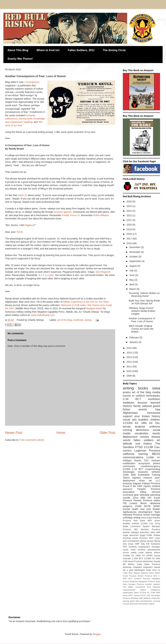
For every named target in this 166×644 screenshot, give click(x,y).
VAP (141, 598)
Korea (157, 556)
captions (157, 584)
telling (143, 492)
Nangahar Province (147, 581)
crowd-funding (153, 469)
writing (88, 320)
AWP (137, 544)
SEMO (157, 506)
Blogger (97, 634)
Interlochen (148, 561)
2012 (129, 362)
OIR (148, 595)
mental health (131, 509)
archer (147, 515)
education (145, 532)
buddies (143, 420)
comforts (133, 547)
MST (151, 538)
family (137, 406)
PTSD (139, 447)
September (135, 261)
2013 (129, 357)
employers (156, 598)
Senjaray (135, 598)
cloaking (28, 122)
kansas (150, 541)
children (155, 420)
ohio (125, 544)
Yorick (20, 232)
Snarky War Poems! (20, 59)
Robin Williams (101, 215)
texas (131, 544)
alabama (147, 598)
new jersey (134, 604)
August (133, 266)
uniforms (155, 427)
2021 (129, 220)
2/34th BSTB (143, 506)
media (156, 392)
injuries (147, 486)
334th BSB (129, 475)
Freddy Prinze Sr (71, 215)
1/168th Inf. (153, 457)
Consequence (32, 82)
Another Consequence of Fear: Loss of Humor (142, 320)
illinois (143, 503)
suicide (127, 498)
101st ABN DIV (142, 498)
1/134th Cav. (147, 524)
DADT (158, 573)
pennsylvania (154, 550)
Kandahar (155, 544)
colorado (127, 559)
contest (133, 503)
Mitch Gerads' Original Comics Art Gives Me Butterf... (141, 329)
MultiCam (134, 581)
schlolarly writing (132, 518)
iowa (156, 388)
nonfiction (78, 320)
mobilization (129, 463)
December (135, 247)
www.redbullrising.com (43, 315)
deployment (130, 437)
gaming (126, 601)
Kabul (150, 518)
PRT (125, 547)
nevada (126, 604)
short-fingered (103, 272)
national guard (151, 406)
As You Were (102, 302)
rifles (153, 532)
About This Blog (18, 50)
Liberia (137, 595)
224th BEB (155, 593)
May (132, 280)
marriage (155, 515)
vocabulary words (147, 433)
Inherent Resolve (142, 579)
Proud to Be (129, 486)
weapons (128, 506)
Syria (125, 584)
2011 (129, 367)
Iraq (158, 409)
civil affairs (128, 587)
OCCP (143, 595)
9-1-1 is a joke (46, 275)
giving (143, 541)
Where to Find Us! (48, 50)
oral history (144, 444)
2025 (129, 202)
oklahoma (155, 503)
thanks (138, 460)
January (134, 342)
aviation (149, 584)
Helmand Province (133, 515)
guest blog (135, 601)
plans (136, 593)
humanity (30, 115)
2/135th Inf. (149, 559)
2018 (129, 234)
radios (157, 500)
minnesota (154, 413)
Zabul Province (152, 564)
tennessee (143, 604)
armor (157, 521)
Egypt (143, 535)
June (132, 275)
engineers (148, 567)
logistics (137, 478)
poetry (127, 392)
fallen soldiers (144, 440)
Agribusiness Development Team (141, 512)
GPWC (150, 556)
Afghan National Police (144, 573)
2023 (129, 211)
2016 (129, 243)
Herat (125, 595)
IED (136, 529)
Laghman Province (147, 451)
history (156, 416)
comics (127, 451)
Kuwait (157, 561)
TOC (146, 460)
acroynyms (144, 463)
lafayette (157, 587)
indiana (135, 524)
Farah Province (130, 576)
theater (156, 509)
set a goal (128, 570)
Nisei (158, 581)
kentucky (127, 483)
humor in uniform (134, 396)
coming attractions (136, 430)
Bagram (137, 483)
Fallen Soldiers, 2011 (81, 50)
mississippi (129, 472)
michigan (156, 547)
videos (157, 553)
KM (148, 544)
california (128, 454)
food (149, 587)
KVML (149, 535)
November (135, 252)
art (158, 440)
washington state (143, 570)
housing (157, 601)
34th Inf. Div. (151, 423)
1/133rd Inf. (131, 423)
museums (143, 472)
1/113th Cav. (152, 447)
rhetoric (128, 406)
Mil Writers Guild (132, 564)
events (143, 409)
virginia (151, 604)
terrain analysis (134, 427)
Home (61, 433)
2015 (129, 348)
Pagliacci (29, 225)
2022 (129, 215)
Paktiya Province (151, 483)
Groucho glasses (63, 212)
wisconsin (134, 535)
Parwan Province (143, 500)
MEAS (156, 454)
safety (134, 553)
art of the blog (65, 320)
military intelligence (150, 590)
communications (133, 457)
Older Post (107, 433)
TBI (125, 503)
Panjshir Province (149, 489)
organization (128, 593)
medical (156, 486)
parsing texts (25, 119)
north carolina (138, 550)
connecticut (140, 587)
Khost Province (140, 538)
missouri (148, 478)
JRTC (131, 595)
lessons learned (149, 403)
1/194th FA (128, 556)
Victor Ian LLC (149, 481)
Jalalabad (156, 579)
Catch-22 (22, 195)
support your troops (136, 416)
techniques (153, 396)
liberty (157, 541)
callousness (11, 119)
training (143, 454)
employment (144, 547)
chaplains (137, 567)
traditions (129, 403)
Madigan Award (95, 308)
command (128, 495)
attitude (127, 444)
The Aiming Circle (114, 50)
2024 (129, 206)
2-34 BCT (132, 399)
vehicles (156, 472)
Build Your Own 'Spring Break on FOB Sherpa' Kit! (144, 302)
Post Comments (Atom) (32, 440)
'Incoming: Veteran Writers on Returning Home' (144, 295)
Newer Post (14, 433)
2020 (129, 225)
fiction (127, 409)
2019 (129, 229)
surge (126, 535)
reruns (126, 553)
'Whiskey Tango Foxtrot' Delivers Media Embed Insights (142, 311)
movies (144, 437)
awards (126, 532)
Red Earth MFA (143, 521)
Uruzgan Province (136, 584)
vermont (156, 492)
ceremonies (129, 466)
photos (157, 463)
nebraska (144, 495)
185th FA (156, 570)
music (126, 550)
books (143, 388)
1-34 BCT (138, 469)
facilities (127, 524)
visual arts (130, 420)
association (129, 492)
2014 (129, 353)
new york (145, 509)
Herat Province (135, 561)
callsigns (135, 532)
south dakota (145, 553)
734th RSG (128, 573)
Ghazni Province (145, 576)
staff (158, 532)
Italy (143, 544)
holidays (127, 460)
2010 (129, 371)
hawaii (157, 567)
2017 (129, 239)
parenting (155, 495)
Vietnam (156, 460)
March (133, 289)
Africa (144, 518)
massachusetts (129, 590)
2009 (129, 376)
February (134, 337)
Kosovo (126, 581)
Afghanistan (130, 413)
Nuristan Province (150, 529)
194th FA (140, 556)
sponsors (128, 489)
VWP (140, 486)
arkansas (127, 567)
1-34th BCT (138, 559)
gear (136, 495)
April (132, 284)
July (132, 271)
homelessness (146, 601)
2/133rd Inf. (145, 593)
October (134, 257)
